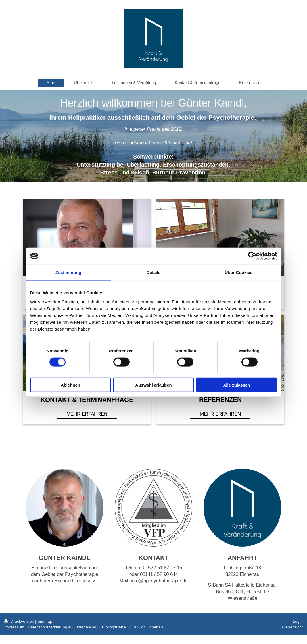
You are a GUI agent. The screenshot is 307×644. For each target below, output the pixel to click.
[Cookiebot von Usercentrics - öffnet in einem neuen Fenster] (252, 256)
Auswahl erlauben (153, 385)
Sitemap (45, 621)
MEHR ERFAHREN (87, 414)
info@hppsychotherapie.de (159, 581)
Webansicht (292, 627)
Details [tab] (154, 272)
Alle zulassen (236, 385)
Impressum (14, 627)
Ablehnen (70, 385)
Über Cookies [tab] (239, 272)
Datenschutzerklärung (48, 627)
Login (298, 621)
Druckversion (20, 621)
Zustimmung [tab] (68, 272)
